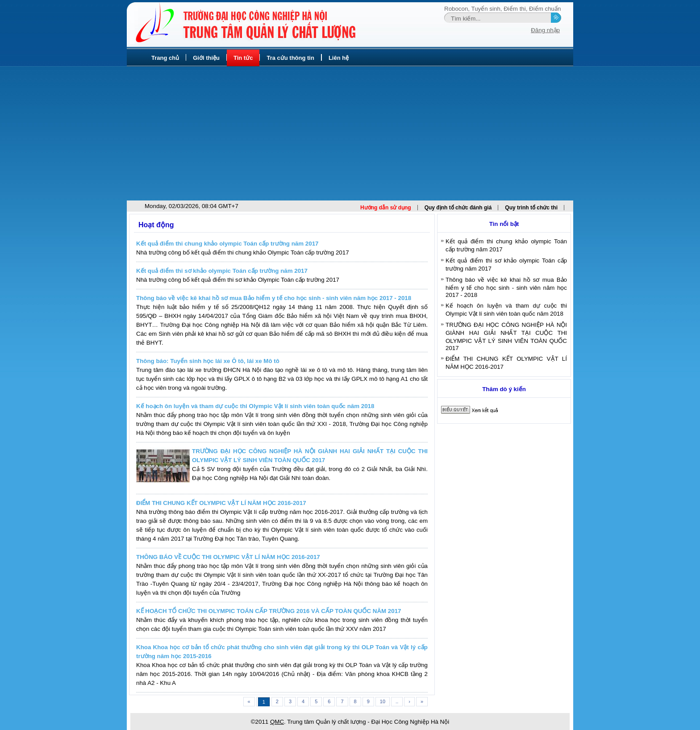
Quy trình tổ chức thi (531, 208)
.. (397, 701)
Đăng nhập (545, 30)
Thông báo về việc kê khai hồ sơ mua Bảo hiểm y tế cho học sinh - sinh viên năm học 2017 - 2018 (274, 298)
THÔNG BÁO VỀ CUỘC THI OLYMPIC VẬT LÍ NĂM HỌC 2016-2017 (228, 557)
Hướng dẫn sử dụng (386, 208)
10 (383, 701)
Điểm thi (515, 9)
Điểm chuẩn (545, 9)
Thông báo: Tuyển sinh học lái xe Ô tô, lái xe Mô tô (208, 361)
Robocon (456, 9)
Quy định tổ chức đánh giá (458, 208)
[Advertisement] (350, 133)
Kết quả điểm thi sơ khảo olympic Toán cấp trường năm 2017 (222, 271)
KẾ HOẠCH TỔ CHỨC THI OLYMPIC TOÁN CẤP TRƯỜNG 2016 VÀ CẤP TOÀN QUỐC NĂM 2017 (269, 611)
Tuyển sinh (486, 9)
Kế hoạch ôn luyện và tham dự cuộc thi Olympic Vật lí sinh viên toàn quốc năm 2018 (255, 406)
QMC (277, 722)
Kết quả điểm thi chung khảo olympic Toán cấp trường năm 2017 (227, 244)
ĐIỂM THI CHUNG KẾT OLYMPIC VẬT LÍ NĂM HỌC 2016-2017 (221, 503)
